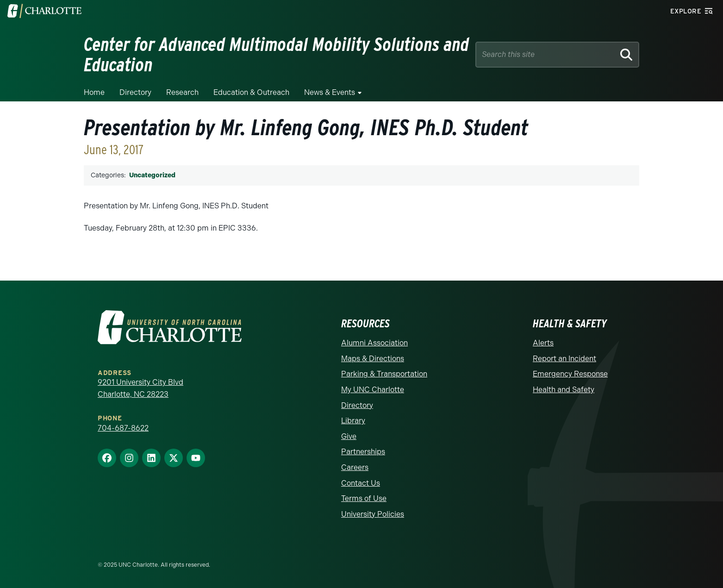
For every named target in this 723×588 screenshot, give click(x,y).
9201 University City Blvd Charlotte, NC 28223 (140, 388)
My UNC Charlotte (373, 390)
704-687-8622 (123, 428)
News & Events (330, 92)
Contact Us (361, 483)
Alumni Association (374, 343)
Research (182, 92)
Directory (135, 92)
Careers (355, 467)
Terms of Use (364, 498)
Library (353, 421)
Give (349, 436)
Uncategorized (152, 175)
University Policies (373, 514)
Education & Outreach (251, 92)
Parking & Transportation (384, 374)
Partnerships (363, 452)
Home (94, 92)
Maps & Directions (373, 359)
